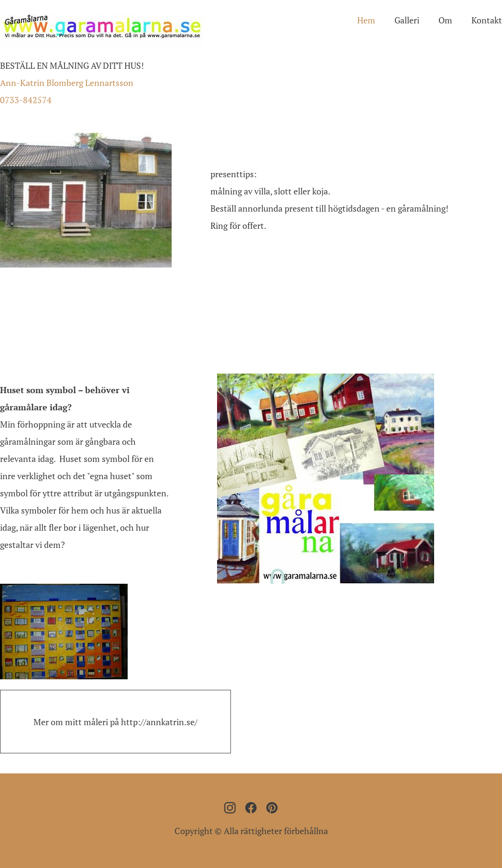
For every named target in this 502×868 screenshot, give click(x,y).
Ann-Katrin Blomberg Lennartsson (67, 83)
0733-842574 (26, 100)
